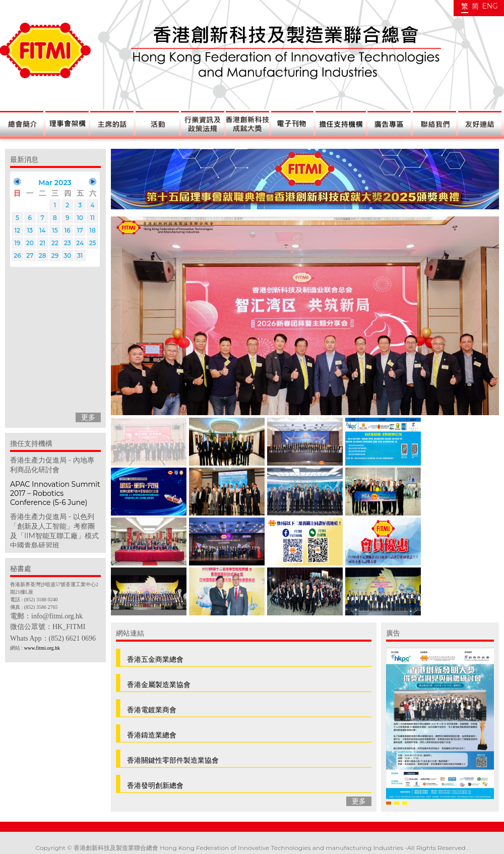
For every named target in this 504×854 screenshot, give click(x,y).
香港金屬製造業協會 (159, 685)
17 (80, 230)
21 (42, 243)
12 (17, 230)
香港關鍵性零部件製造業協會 (173, 760)
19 (17, 243)
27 (30, 255)
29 (55, 255)
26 (17, 255)
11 (92, 218)
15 (55, 230)
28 (43, 255)
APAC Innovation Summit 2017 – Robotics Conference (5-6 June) (55, 493)
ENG (490, 6)
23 (68, 243)
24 (80, 243)
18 (92, 230)
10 (80, 218)
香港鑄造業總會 (152, 735)
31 (80, 255)
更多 (88, 417)
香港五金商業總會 (155, 659)
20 (30, 243)
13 (30, 230)
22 (55, 243)
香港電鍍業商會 (152, 710)
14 (42, 230)
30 (67, 255)
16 (68, 230)
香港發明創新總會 (155, 785)
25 (93, 243)
